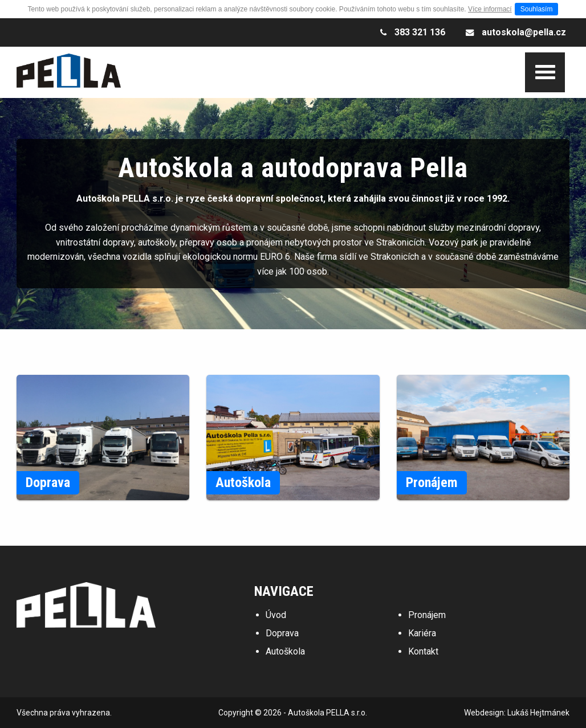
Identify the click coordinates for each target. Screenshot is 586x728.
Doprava (282, 633)
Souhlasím (537, 9)
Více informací (490, 9)
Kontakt (423, 651)
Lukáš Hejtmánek (538, 713)
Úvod (276, 615)
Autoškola (285, 651)
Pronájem (427, 615)
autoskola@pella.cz (524, 32)
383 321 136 (420, 32)
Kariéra (422, 633)
